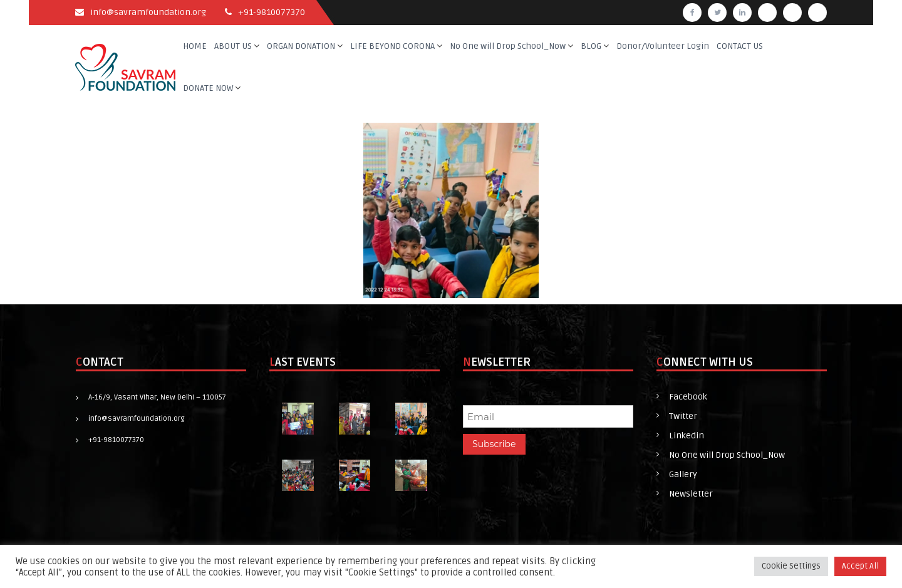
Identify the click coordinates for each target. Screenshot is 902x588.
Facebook (688, 397)
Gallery (683, 474)
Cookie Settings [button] (791, 566)
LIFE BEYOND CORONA (392, 46)
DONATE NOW (208, 88)
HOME (195, 46)
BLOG (591, 46)
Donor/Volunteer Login (663, 46)
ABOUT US (233, 46)
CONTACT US (740, 46)
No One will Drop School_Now (508, 46)
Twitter (683, 416)
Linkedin (687, 436)
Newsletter (691, 494)
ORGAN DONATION (301, 46)
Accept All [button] (860, 566)
